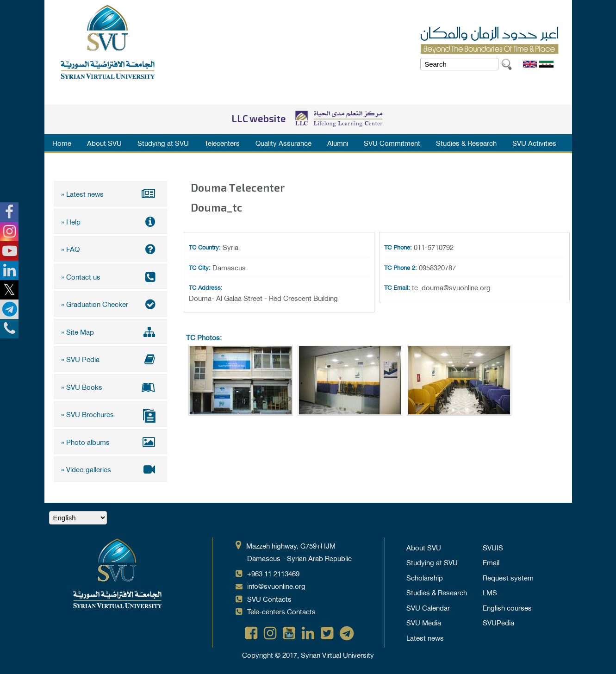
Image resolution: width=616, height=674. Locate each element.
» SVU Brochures (110, 415)
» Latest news (110, 193)
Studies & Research (466, 143)
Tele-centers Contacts (281, 611)
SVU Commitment (392, 143)
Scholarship (425, 577)
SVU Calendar (428, 607)
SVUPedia (498, 622)
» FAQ (110, 249)
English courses (507, 607)
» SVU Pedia (110, 359)
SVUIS (493, 547)
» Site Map (110, 331)
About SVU (104, 143)
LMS (490, 592)
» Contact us (110, 276)
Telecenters (222, 143)
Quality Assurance (283, 143)
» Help (110, 221)
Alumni (338, 143)
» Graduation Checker (110, 304)
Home (62, 143)
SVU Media (424, 622)
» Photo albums (110, 442)
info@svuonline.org (276, 586)
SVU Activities (534, 143)
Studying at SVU (163, 143)
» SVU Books (110, 387)
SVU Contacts (269, 599)
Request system (508, 577)
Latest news (425, 637)
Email (491, 562)
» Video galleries (110, 469)
